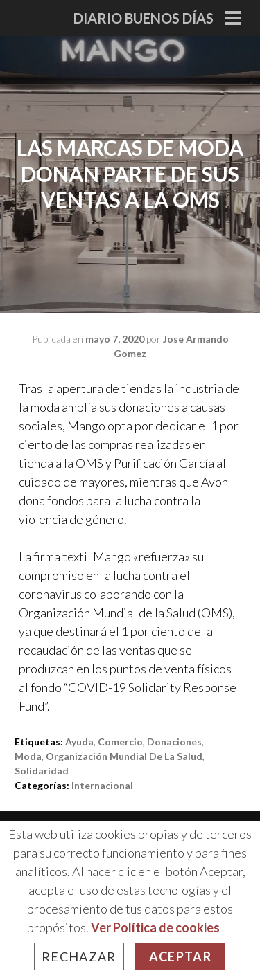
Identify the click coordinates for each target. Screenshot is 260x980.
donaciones (174, 742)
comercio (120, 742)
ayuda (79, 742)
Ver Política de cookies (155, 927)
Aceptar (180, 956)
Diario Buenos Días (144, 18)
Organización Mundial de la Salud (124, 756)
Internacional (102, 785)
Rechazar (79, 956)
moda (28, 756)
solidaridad (42, 771)
